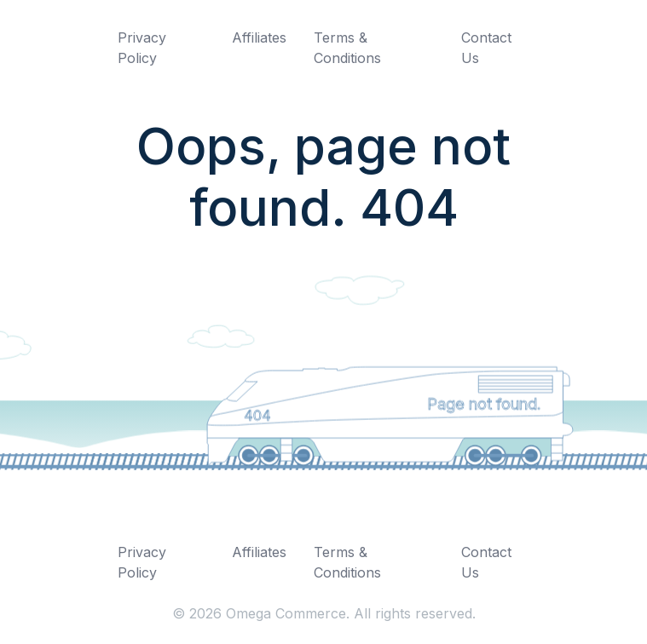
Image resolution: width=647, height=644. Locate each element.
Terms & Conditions (347, 48)
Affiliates (259, 37)
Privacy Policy (142, 48)
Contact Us (486, 48)
